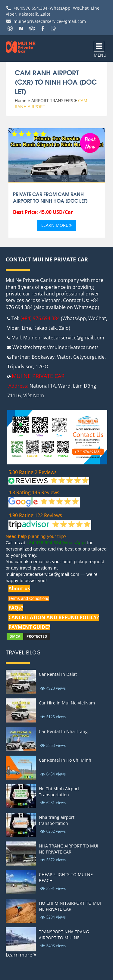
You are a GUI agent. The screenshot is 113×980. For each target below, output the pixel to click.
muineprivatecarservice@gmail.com (50, 21)
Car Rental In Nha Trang (63, 731)
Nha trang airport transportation (57, 820)
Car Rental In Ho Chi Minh (65, 760)
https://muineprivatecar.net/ (66, 347)
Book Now (90, 142)
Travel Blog (23, 652)
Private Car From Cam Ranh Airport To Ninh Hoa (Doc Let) (50, 197)
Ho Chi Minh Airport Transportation (59, 792)
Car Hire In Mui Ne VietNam (67, 703)
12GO (42, 367)
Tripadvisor (20, 367)
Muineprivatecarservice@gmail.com (64, 338)
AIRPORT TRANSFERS (52, 100)
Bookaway (43, 357)
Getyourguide (89, 357)
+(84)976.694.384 (30, 8)
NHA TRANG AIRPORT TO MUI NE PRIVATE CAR (69, 849)
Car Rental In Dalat (58, 674)
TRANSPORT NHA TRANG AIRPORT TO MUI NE (64, 935)
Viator (64, 357)
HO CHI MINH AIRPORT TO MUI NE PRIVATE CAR (70, 906)
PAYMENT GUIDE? (29, 627)
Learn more (56, 225)
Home (21, 100)
